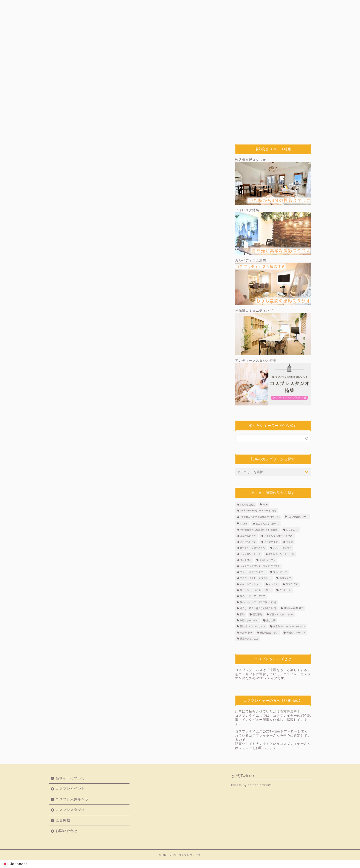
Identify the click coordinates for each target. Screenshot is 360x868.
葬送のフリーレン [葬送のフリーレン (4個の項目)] (296, 633)
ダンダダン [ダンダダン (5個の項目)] (246, 560)
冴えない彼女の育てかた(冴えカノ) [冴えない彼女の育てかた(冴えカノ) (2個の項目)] (258, 609)
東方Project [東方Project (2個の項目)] (246, 633)
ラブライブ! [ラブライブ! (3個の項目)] (292, 584)
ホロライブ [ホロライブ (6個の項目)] (285, 578)
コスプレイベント (115, 6)
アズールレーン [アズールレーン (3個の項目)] (248, 542)
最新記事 (70, 148)
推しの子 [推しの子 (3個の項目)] (271, 621)
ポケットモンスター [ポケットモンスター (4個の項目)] (250, 584)
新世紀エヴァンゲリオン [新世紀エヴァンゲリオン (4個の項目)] (253, 627)
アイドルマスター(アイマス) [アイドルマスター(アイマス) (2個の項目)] (279, 536)
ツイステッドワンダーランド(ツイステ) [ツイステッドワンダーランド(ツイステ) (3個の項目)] (260, 566)
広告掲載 (245, 6)
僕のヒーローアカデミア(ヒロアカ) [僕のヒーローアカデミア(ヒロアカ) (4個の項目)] (258, 603)
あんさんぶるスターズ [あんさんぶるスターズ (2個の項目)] (267, 524)
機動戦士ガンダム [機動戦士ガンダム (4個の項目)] (269, 633)
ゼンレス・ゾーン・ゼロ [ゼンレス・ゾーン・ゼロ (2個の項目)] (281, 554)
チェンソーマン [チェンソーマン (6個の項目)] (267, 560)
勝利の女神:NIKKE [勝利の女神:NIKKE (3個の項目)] (294, 609)
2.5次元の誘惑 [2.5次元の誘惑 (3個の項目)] (247, 505)
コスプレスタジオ (202, 6)
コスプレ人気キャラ (158, 6)
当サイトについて (71, 6)
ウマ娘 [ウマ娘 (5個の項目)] (289, 542)
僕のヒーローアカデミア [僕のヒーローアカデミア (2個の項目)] (253, 597)
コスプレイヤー (114, 148)
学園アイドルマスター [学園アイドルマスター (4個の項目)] (281, 615)
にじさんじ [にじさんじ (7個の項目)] (292, 530)
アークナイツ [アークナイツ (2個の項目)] (271, 542)
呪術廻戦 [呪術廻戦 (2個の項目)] (257, 615)
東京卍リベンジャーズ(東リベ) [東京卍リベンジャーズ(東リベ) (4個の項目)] (289, 627)
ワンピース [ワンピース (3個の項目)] (285, 591)
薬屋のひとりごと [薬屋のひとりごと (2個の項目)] (249, 639)
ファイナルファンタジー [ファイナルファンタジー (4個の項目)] (253, 573)
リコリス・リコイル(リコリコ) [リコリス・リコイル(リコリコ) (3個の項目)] (256, 591)
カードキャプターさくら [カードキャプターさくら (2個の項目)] (253, 548)
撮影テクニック (158, 148)
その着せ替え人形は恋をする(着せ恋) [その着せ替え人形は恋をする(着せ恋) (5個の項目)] (259, 530)
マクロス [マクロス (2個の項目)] (273, 584)
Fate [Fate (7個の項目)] (265, 505)
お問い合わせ (289, 6)
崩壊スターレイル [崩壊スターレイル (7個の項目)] (249, 621)
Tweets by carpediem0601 (251, 785)
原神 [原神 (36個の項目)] (242, 615)
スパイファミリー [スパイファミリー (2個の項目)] (282, 548)
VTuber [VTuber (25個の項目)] (244, 524)
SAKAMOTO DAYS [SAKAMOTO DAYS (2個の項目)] (298, 517)
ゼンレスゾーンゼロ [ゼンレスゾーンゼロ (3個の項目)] (250, 554)
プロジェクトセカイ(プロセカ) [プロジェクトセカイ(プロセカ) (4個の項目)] (256, 578)
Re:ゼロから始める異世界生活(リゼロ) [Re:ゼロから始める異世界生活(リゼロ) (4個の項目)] (260, 517)
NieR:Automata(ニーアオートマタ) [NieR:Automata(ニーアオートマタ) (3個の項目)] (258, 511)
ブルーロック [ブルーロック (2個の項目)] (280, 573)
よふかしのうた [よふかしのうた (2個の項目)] (248, 536)
